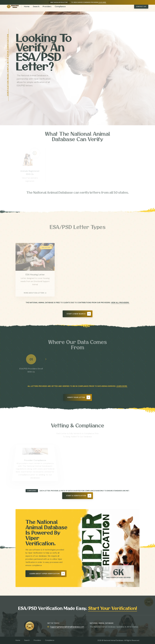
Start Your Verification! (113, 608)
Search (36, 10)
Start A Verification (79, 496)
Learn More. (122, 386)
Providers (47, 10)
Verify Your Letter (79, 397)
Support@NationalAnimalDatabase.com (67, 627)
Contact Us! (141, 10)
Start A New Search (79, 314)
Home (27, 10)
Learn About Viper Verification (47, 574)
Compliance (60, 10)
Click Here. (102, 2)
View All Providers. (120, 303)
